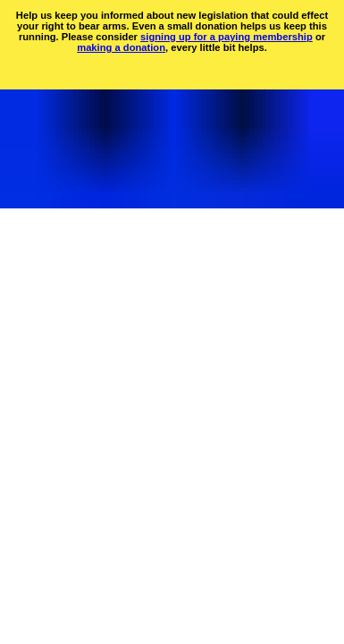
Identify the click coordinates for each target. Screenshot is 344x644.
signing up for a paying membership (227, 37)
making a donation (121, 47)
